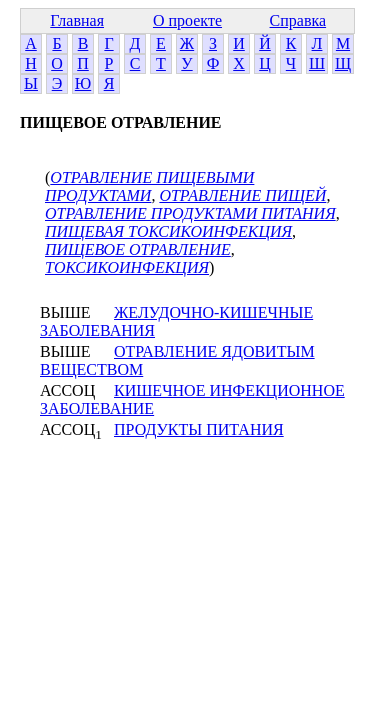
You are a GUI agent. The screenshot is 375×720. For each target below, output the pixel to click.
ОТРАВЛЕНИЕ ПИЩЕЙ (242, 195)
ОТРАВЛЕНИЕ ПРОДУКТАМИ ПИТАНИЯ (190, 213)
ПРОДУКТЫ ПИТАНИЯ (199, 429)
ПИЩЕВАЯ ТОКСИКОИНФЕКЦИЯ (168, 231)
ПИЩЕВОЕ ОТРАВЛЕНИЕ (138, 249)
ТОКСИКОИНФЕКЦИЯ (127, 267)
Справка (298, 20)
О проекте (187, 20)
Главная (77, 20)
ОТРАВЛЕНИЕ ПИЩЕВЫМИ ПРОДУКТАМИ (149, 186)
